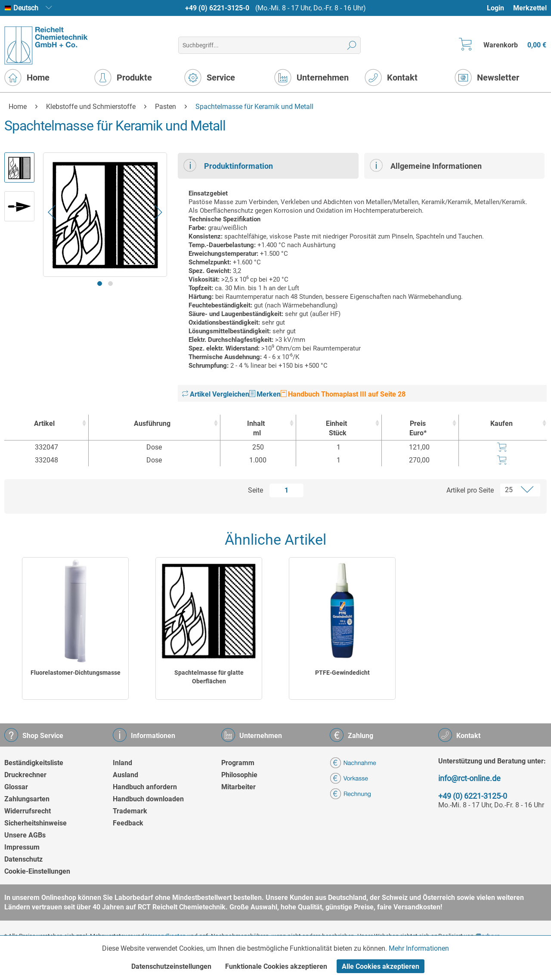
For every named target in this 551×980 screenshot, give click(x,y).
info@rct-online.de (469, 778)
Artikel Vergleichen (216, 394)
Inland (122, 763)
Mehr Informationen (419, 948)
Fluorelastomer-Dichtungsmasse (76, 673)
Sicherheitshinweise (36, 823)
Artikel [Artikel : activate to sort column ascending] (44, 423)
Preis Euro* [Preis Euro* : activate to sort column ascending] (418, 428)
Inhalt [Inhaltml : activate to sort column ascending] (256, 429)
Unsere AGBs (25, 835)
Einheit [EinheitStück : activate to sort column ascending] (337, 429)
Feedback (128, 823)
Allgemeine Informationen (426, 165)
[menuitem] (500, 8)
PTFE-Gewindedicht (342, 673)
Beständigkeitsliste (34, 763)
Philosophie (239, 775)
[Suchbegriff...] (269, 45)
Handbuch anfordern (145, 787)
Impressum (22, 847)
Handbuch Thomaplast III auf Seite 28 (343, 394)
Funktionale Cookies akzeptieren (276, 966)
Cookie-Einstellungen (37, 871)
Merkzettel (530, 8)
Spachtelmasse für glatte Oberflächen (209, 677)
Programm (238, 763)
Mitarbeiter (238, 787)
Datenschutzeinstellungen (171, 966)
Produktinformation (228, 165)
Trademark (130, 811)
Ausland (125, 775)
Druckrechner (25, 775)
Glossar (16, 787)
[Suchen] (352, 45)
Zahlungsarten (27, 799)
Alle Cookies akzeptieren (381, 966)
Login (495, 8)
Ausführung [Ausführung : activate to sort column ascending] (152, 423)
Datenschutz (23, 859)
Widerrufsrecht (28, 811)
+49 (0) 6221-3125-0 (217, 8)
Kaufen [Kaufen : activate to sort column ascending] (501, 423)
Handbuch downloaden (148, 799)
